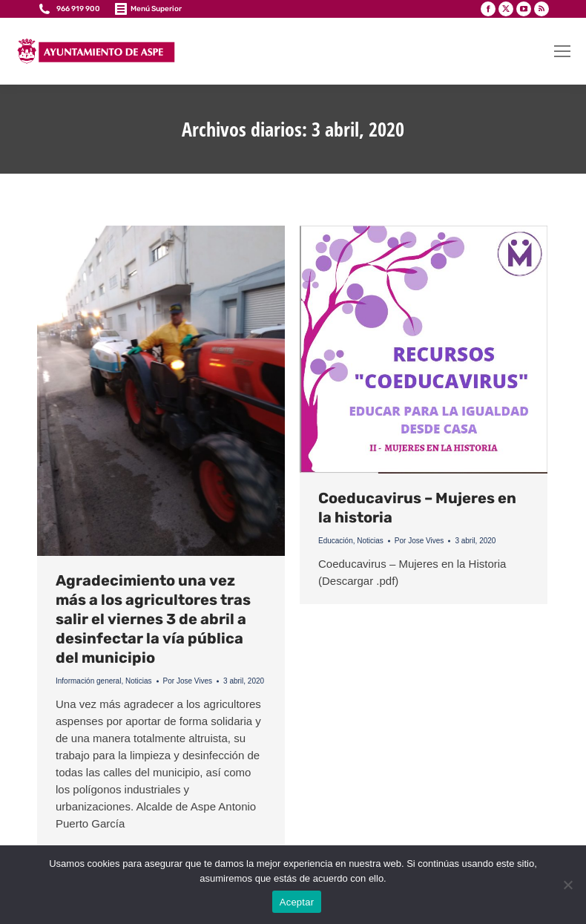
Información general (88, 681)
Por (188, 681)
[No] (567, 885)
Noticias (139, 681)
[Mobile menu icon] (562, 51)
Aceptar (297, 902)
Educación (336, 541)
